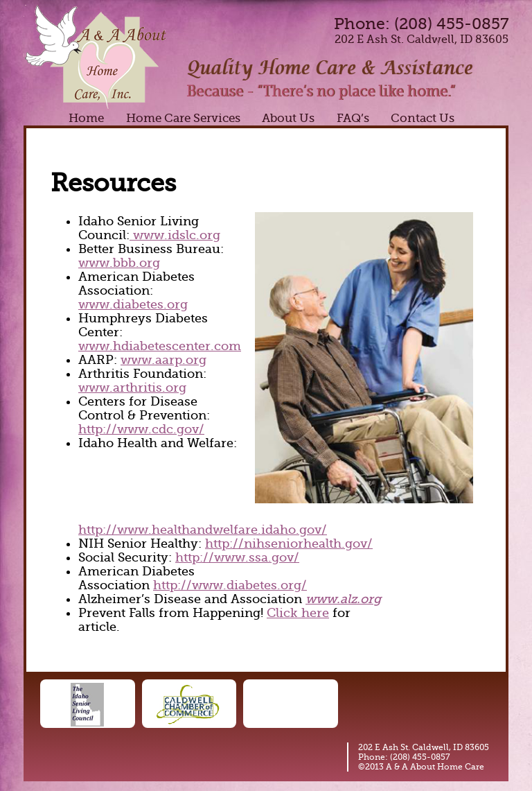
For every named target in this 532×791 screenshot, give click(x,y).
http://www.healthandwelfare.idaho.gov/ (203, 530)
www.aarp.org (163, 360)
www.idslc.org (175, 235)
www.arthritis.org (132, 388)
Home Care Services (183, 118)
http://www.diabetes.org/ (230, 585)
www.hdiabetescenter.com (160, 346)
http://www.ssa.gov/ (237, 557)
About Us (288, 118)
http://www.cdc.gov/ (141, 429)
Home (86, 118)
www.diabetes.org (133, 304)
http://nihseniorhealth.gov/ (289, 544)
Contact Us (423, 118)
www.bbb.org (119, 263)
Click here (298, 613)
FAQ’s (353, 118)
